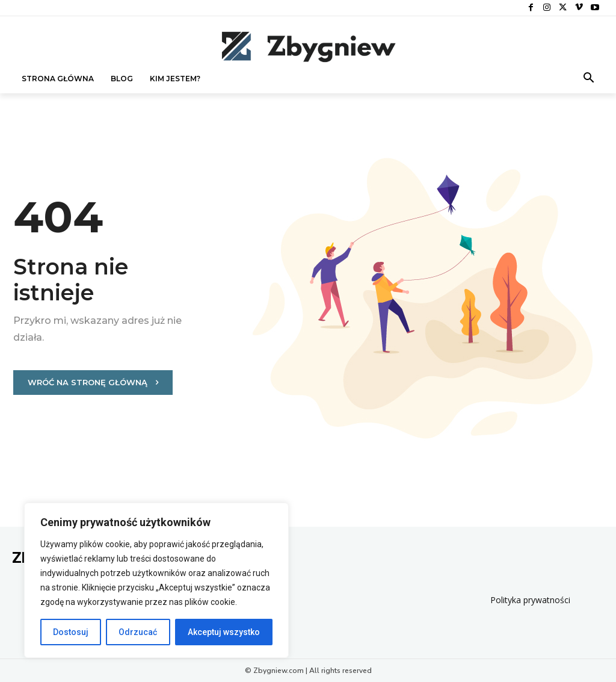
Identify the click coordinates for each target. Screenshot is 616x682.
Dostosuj (71, 632)
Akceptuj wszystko (224, 632)
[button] (589, 79)
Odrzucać (138, 632)
